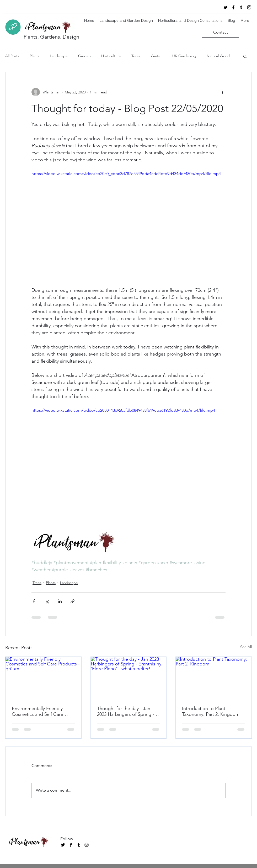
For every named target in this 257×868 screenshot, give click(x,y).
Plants (34, 56)
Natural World (218, 56)
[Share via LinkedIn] (60, 601)
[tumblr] (241, 7)
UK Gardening (184, 56)
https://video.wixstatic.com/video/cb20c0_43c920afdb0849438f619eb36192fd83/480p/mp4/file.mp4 (123, 410)
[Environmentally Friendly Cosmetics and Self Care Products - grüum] (43, 678)
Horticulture (111, 56)
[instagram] (249, 7)
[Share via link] (73, 601)
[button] (245, 56)
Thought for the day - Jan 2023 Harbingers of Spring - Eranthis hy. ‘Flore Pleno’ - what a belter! (126, 711)
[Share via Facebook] (34, 601)
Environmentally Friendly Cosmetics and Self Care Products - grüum (38, 711)
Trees (136, 56)
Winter (156, 56)
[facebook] (233, 7)
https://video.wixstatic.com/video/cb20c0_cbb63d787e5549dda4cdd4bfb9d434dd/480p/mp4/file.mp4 (126, 174)
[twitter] (226, 7)
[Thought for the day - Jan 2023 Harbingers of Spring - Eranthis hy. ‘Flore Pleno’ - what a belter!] (129, 678)
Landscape (59, 56)
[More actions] (222, 92)
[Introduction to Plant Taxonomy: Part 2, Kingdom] (214, 678)
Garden (84, 56)
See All (246, 647)
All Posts (12, 56)
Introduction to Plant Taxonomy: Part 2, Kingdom (211, 711)
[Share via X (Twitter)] (47, 601)
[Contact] (221, 32)
